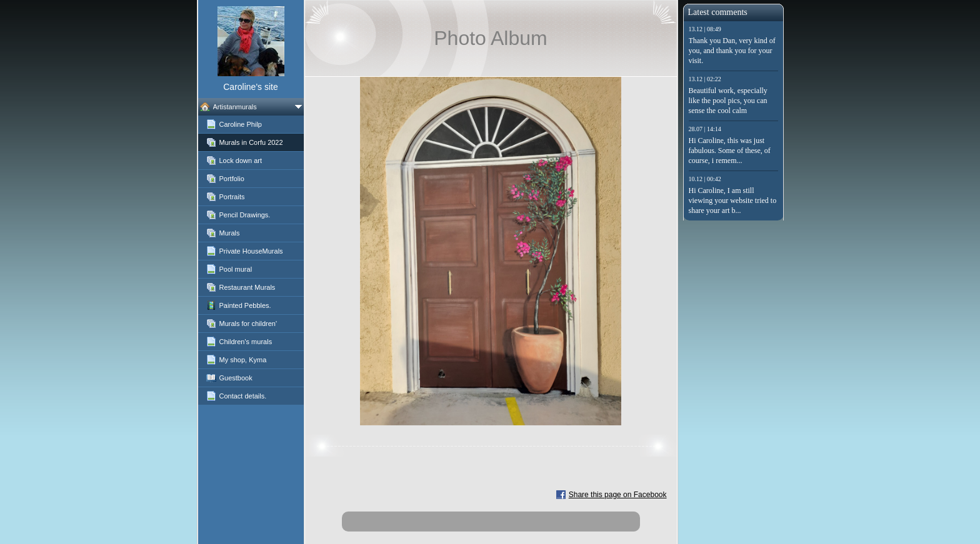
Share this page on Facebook (618, 495)
